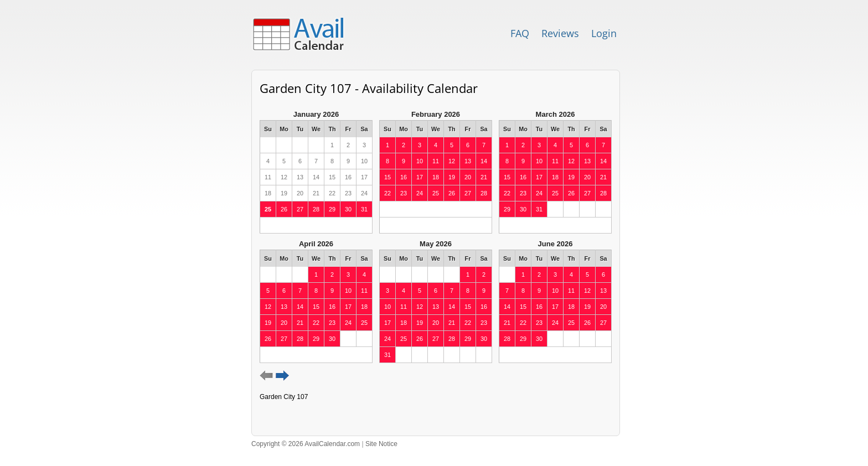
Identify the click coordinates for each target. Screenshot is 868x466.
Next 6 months (283, 376)
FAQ (520, 33)
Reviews (560, 33)
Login (604, 33)
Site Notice (381, 444)
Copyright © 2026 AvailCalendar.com (306, 444)
